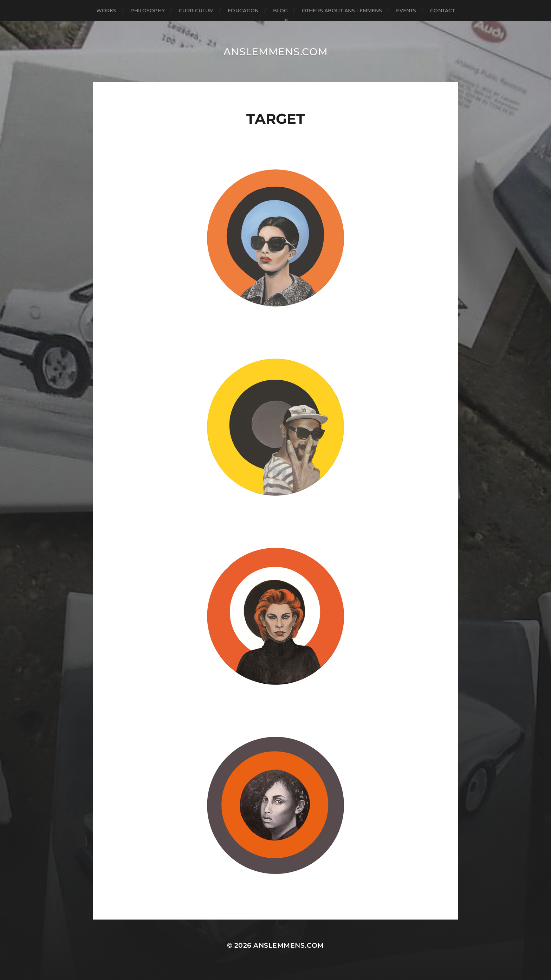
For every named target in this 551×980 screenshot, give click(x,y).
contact (442, 11)
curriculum (196, 11)
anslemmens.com (276, 52)
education (243, 11)
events (406, 11)
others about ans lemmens (342, 11)
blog (281, 11)
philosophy (147, 11)
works (106, 11)
